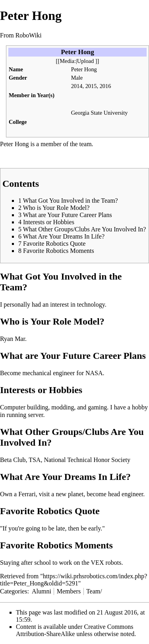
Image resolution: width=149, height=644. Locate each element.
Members (69, 591)
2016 (105, 86)
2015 (91, 86)
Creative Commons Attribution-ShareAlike (75, 630)
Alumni (42, 591)
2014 (77, 86)
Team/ (94, 591)
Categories (14, 591)
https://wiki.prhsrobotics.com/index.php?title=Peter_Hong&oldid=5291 (74, 580)
